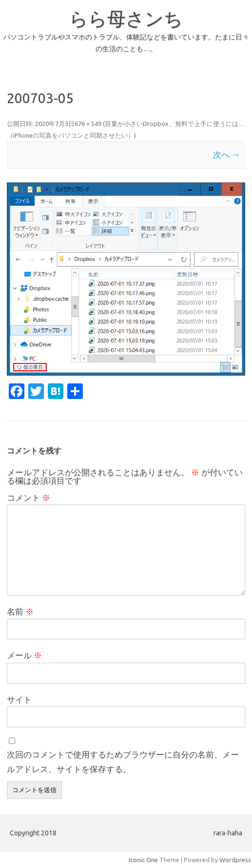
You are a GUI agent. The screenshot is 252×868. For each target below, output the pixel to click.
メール (24, 655)
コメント (29, 497)
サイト (19, 699)
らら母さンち (126, 18)
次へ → (226, 154)
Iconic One (143, 860)
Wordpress (235, 860)
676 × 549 (88, 124)
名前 (20, 611)
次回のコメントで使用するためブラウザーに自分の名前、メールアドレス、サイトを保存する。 (123, 762)
